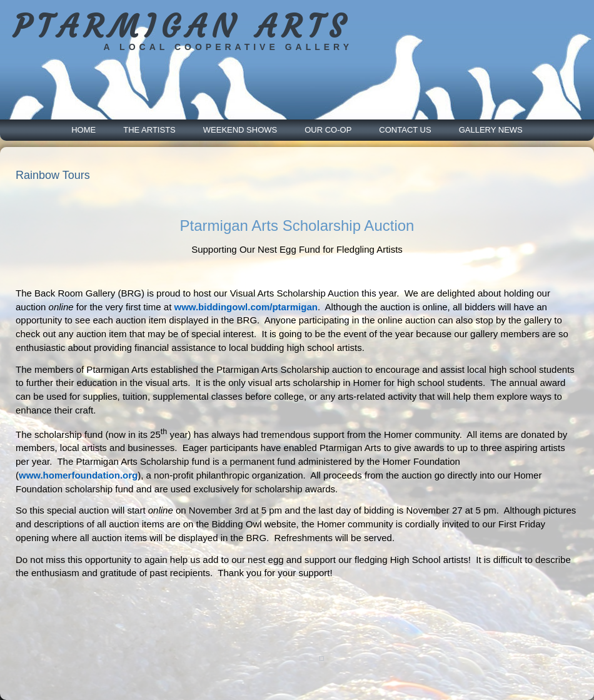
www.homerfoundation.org (78, 475)
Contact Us (405, 130)
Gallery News (491, 130)
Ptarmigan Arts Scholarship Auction (297, 226)
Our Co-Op (328, 130)
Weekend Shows (240, 130)
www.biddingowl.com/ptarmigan (245, 307)
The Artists (149, 130)
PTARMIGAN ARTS (182, 27)
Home (83, 130)
